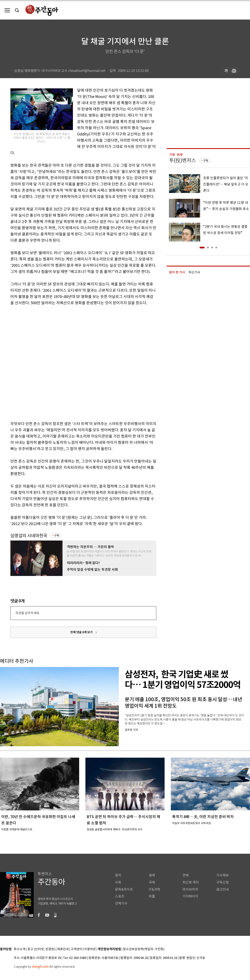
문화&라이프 (124, 889)
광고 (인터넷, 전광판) (41, 949)
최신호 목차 (191, 882)
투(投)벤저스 (182, 160)
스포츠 (120, 896)
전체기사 (121, 903)
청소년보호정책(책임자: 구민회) (144, 949)
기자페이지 (190, 896)
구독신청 (222, 882)
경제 (152, 875)
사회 (118, 882)
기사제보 (222, 875)
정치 (118, 875)
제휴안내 (63, 949)
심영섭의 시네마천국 (29, 536)
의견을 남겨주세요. (28, 613)
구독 (57, 536)
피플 (152, 896)
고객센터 (76, 949)
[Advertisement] (50, 362)
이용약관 (90, 949)
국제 (152, 882)
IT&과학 (154, 889)
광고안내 (222, 889)
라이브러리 (190, 889)
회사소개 (20, 949)
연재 (186, 875)
